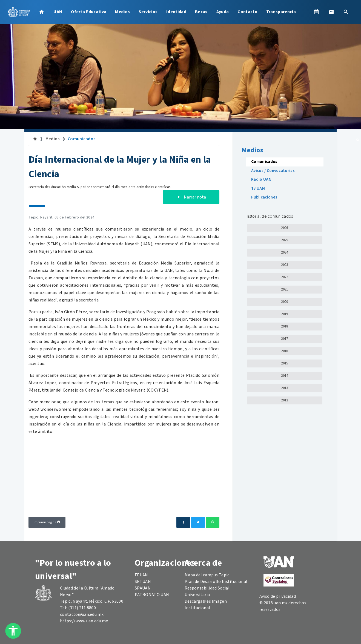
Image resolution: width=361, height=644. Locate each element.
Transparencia (281, 12)
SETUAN (143, 582)
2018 (284, 326)
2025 (284, 240)
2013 (284, 388)
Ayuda (223, 12)
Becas (201, 12)
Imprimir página (47, 522)
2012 (284, 400)
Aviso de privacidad (278, 596)
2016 (284, 351)
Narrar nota (191, 197)
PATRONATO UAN (152, 595)
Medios (122, 12)
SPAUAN (143, 588)
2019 (284, 314)
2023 (284, 265)
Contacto (247, 12)
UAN (58, 12)
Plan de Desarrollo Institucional (216, 582)
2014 (284, 376)
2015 (284, 363)
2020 (284, 302)
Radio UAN (261, 179)
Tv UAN (258, 189)
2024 (284, 252)
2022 (284, 277)
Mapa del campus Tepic (207, 575)
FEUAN (141, 575)
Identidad (176, 12)
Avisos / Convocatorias (273, 171)
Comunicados (82, 139)
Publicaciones (264, 197)
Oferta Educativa (89, 12)
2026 (284, 228)
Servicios (148, 12)
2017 (284, 339)
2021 (284, 289)
